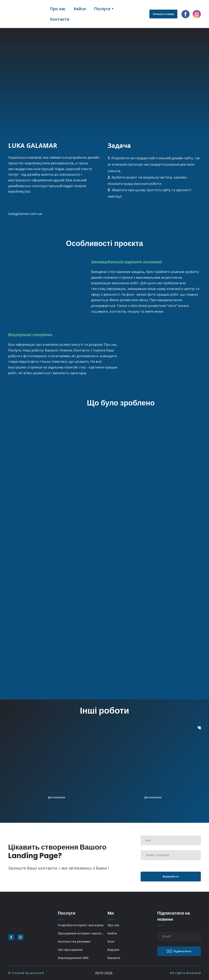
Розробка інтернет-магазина (81, 925)
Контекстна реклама (74, 941)
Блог (111, 941)
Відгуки (113, 950)
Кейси (80, 9)
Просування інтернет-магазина (82, 933)
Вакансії (114, 958)
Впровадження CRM (73, 958)
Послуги (102, 9)
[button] (163, 14)
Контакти (60, 19)
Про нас (58, 9)
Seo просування (70, 950)
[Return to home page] (26, 14)
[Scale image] (47, 282)
